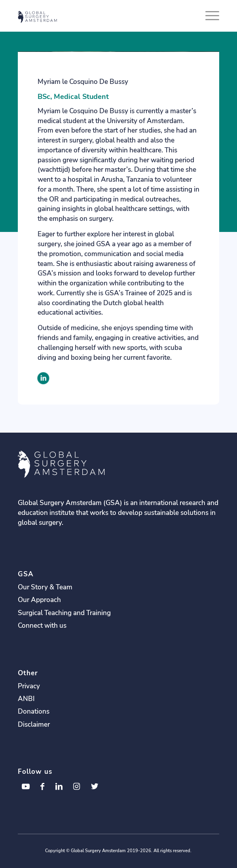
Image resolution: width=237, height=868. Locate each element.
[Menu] (208, 16)
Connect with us (42, 626)
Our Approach (39, 600)
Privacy (29, 686)
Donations (34, 711)
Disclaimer (34, 725)
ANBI (26, 699)
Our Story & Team (45, 587)
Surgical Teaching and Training (64, 613)
